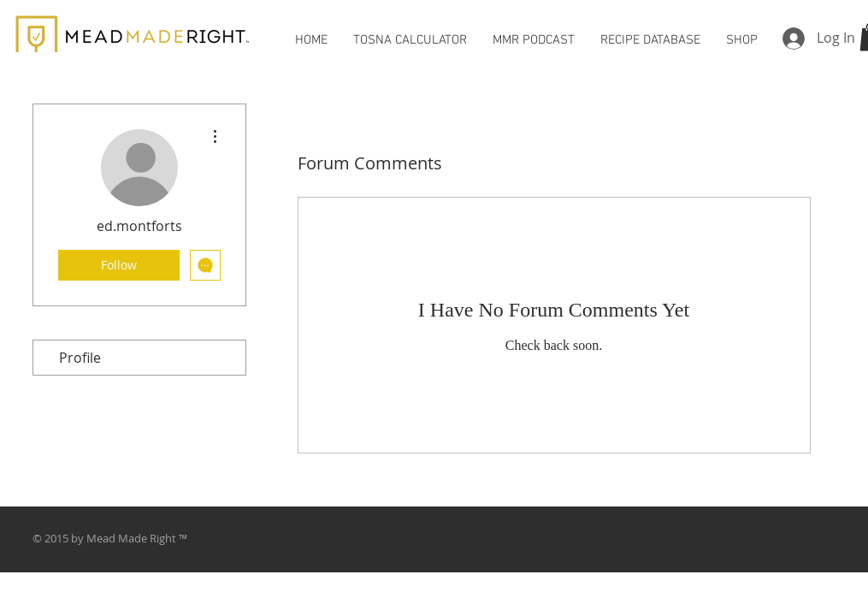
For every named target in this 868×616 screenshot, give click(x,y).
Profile (80, 358)
